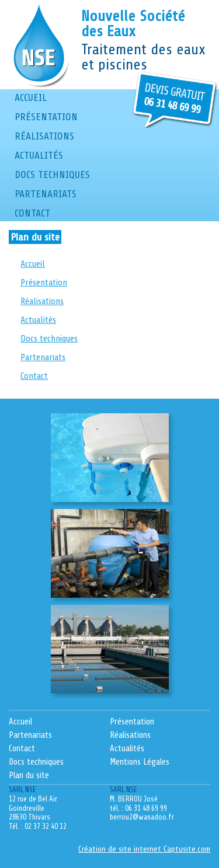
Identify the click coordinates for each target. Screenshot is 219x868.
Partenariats (46, 194)
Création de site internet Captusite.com (144, 849)
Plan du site (29, 775)
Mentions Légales (140, 762)
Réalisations (44, 136)
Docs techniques (52, 175)
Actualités (39, 155)
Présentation (46, 117)
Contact (32, 213)
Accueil (31, 97)
